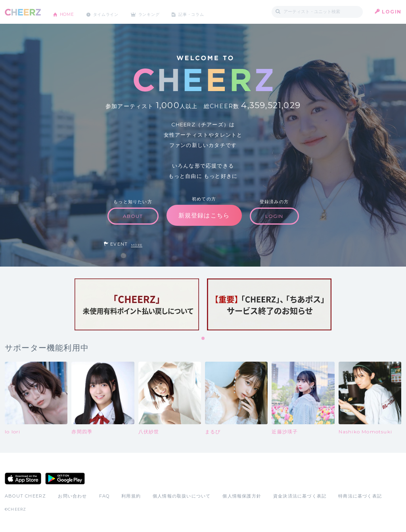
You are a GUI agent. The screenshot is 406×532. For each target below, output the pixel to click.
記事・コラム (212, 12)
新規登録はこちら (204, 215)
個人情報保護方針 (242, 496)
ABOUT (133, 216)
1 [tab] (203, 339)
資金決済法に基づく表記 (300, 496)
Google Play (65, 479)
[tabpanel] (137, 304)
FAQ (104, 496)
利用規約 (131, 496)
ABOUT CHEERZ (25, 496)
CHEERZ (23, 12)
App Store (23, 479)
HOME (69, 12)
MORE (137, 245)
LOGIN (392, 12)
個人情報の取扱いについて (182, 496)
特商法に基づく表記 (360, 496)
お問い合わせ (72, 496)
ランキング (164, 12)
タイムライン (114, 12)
